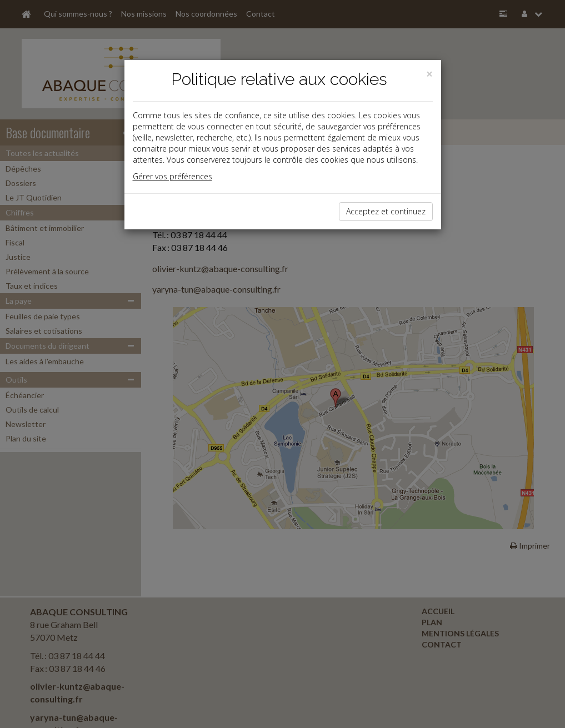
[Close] (429, 74)
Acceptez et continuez (386, 211)
